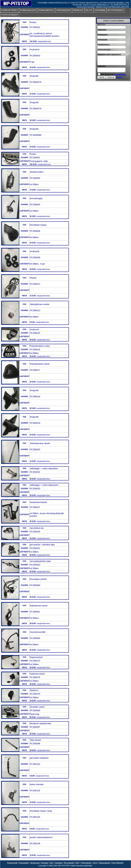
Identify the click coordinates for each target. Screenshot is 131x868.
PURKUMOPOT (46, 10)
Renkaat (44, 863)
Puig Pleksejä (117, 863)
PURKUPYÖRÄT (10, 10)
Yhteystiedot (86, 863)
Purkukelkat (24, 863)
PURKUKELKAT (28, 10)
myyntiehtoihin (120, 75)
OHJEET (119, 77)
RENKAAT (78, 10)
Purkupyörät (12, 863)
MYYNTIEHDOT (116, 10)
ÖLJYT (89, 10)
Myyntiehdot (69, 863)
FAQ (77, 863)
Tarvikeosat (35, 863)
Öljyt (51, 863)
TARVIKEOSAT (64, 10)
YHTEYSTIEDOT (10, 15)
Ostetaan (59, 863)
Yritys (95, 863)
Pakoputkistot (104, 863)
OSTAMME (100, 10)
